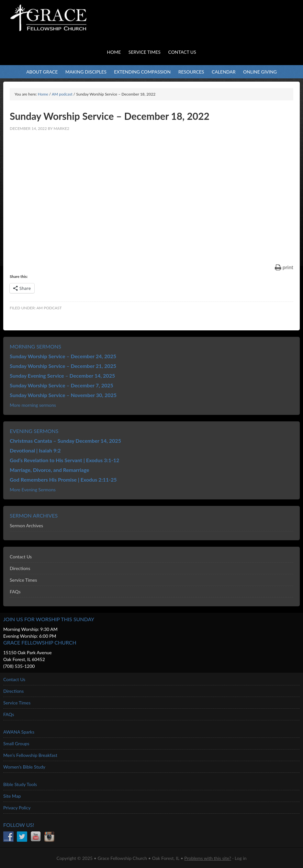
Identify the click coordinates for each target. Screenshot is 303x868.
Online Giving (260, 72)
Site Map (12, 796)
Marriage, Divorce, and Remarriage (50, 470)
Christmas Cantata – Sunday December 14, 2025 (65, 441)
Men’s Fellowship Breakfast (30, 755)
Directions (20, 568)
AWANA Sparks (19, 732)
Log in (241, 858)
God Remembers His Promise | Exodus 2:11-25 (63, 480)
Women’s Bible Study (24, 767)
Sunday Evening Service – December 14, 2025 (62, 376)
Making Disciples (86, 72)
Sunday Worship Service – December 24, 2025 (63, 356)
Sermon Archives (26, 525)
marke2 (61, 128)
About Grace (42, 72)
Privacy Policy (17, 808)
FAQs (15, 592)
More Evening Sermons (33, 490)
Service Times (23, 580)
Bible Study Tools (20, 784)
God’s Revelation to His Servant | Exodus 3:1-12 (64, 460)
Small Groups (16, 743)
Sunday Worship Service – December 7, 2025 (62, 385)
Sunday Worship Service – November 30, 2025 (63, 395)
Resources (191, 72)
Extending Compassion (142, 72)
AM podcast (49, 308)
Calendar (224, 72)
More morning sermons (33, 405)
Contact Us (21, 557)
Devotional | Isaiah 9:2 (35, 450)
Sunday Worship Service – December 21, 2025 (63, 366)
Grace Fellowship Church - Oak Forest (65, 26)
